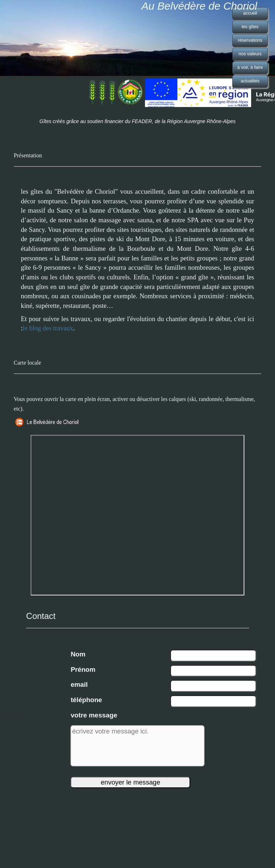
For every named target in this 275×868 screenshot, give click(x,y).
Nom (78, 654)
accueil (250, 13)
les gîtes (250, 27)
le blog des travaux (48, 328)
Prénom (83, 669)
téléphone (86, 700)
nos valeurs (250, 54)
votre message (94, 715)
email (79, 684)
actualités (250, 81)
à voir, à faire (250, 67)
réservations (250, 40)
